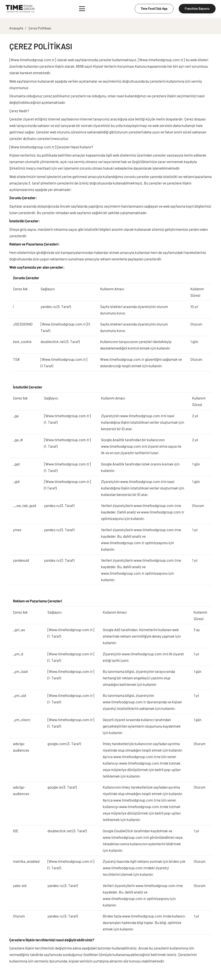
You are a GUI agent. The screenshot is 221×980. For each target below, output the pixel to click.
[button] (82, 9)
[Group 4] (20, 9)
